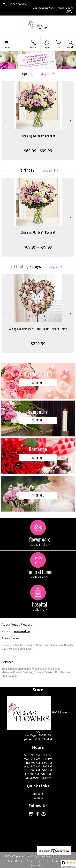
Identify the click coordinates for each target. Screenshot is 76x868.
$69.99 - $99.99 (38, 151)
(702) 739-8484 (18, 4)
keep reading (22, 631)
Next (71, 121)
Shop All (46, 74)
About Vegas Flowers (17, 624)
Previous (5, 121)
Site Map (38, 865)
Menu (7, 47)
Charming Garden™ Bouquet (38, 136)
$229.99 (38, 343)
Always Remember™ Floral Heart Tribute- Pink (38, 329)
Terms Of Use (15, 861)
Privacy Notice (34, 861)
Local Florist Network (57, 861)
